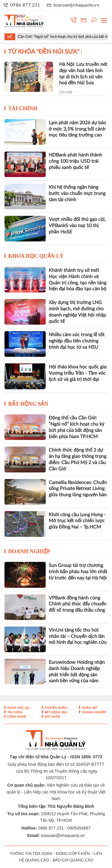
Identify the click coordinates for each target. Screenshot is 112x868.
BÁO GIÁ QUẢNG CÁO (73, 860)
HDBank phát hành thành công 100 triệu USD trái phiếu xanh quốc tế (75, 161)
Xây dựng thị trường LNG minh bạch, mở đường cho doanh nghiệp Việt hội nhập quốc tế (77, 312)
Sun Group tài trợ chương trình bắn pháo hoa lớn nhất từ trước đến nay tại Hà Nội (78, 572)
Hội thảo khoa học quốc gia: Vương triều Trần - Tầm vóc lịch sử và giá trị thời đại (78, 373)
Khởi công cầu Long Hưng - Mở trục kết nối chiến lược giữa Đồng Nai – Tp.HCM (77, 521)
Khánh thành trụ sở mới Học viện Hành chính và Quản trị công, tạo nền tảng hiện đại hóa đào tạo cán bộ (78, 280)
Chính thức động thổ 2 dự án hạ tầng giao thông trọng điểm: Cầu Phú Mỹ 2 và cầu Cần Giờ (78, 459)
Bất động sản (28, 404)
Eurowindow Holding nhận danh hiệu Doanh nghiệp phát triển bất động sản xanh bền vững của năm (77, 672)
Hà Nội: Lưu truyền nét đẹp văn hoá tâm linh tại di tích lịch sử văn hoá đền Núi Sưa (83, 74)
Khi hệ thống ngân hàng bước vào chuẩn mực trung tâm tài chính (77, 193)
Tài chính (23, 108)
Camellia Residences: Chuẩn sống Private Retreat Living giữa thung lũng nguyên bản (78, 489)
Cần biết (66, 92)
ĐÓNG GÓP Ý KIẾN (73, 854)
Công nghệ (16, 717)
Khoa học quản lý (36, 256)
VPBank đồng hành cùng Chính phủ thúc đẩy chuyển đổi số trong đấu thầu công (78, 604)
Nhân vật (89, 708)
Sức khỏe (52, 717)
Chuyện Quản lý (57, 708)
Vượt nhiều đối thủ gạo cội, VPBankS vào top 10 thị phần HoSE (77, 226)
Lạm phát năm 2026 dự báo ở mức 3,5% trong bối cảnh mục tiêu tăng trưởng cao (77, 129)
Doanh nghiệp (29, 551)
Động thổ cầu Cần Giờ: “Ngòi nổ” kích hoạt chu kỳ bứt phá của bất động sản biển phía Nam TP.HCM (76, 427)
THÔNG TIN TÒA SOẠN (31, 854)
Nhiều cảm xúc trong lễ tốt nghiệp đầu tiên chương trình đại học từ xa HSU (77, 341)
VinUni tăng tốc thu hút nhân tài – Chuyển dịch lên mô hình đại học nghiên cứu (78, 636)
